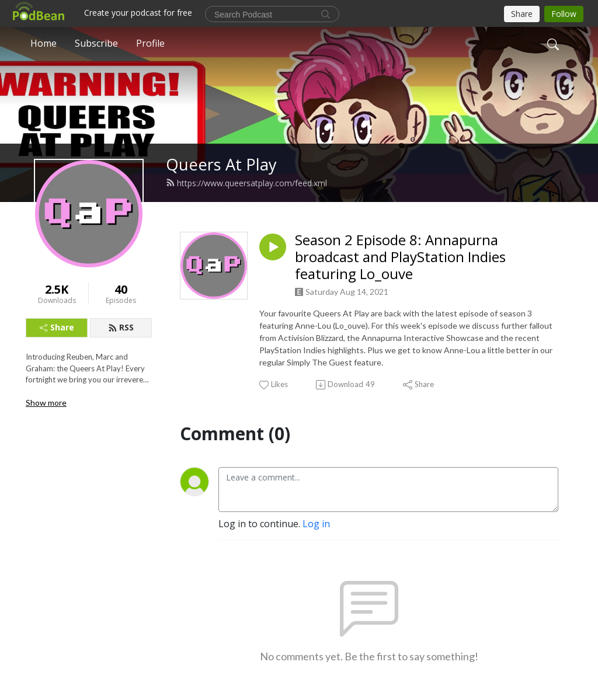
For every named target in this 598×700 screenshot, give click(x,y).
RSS (121, 327)
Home (44, 43)
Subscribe (96, 43)
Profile (150, 43)
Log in (316, 524)
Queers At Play (221, 164)
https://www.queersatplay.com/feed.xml (246, 183)
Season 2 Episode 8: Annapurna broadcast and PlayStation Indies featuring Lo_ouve (400, 257)
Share (57, 327)
